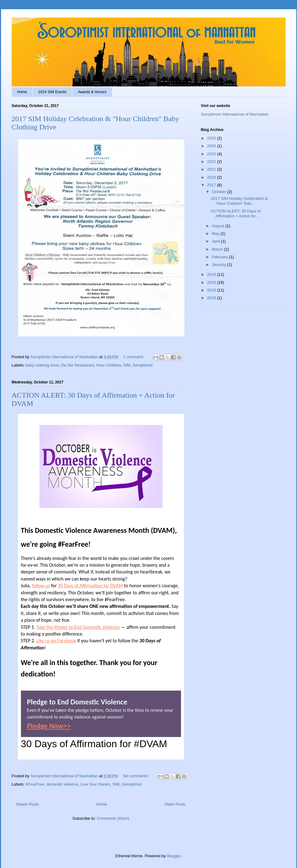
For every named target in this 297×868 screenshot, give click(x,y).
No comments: (136, 776)
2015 (212, 282)
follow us (41, 586)
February (220, 257)
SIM (127, 365)
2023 (212, 154)
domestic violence (62, 784)
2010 (212, 298)
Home (22, 92)
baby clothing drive (42, 365)
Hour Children (109, 365)
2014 (212, 290)
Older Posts (175, 804)
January (219, 265)
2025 (212, 138)
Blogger (174, 856)
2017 (212, 185)
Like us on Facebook (56, 641)
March (218, 249)
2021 (212, 169)
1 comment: (134, 357)
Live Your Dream (95, 784)
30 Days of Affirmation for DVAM (90, 586)
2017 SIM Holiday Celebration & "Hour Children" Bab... (239, 201)
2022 (212, 162)
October (219, 192)
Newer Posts (28, 804)
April (216, 241)
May (216, 234)
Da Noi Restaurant (78, 365)
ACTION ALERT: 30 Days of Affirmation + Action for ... (236, 214)
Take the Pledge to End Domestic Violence (78, 627)
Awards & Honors (92, 92)
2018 (212, 177)
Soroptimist (143, 365)
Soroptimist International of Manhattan (235, 114)
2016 (212, 274)
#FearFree (35, 784)
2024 (212, 146)
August (219, 226)
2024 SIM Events (52, 92)
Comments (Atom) (113, 818)
